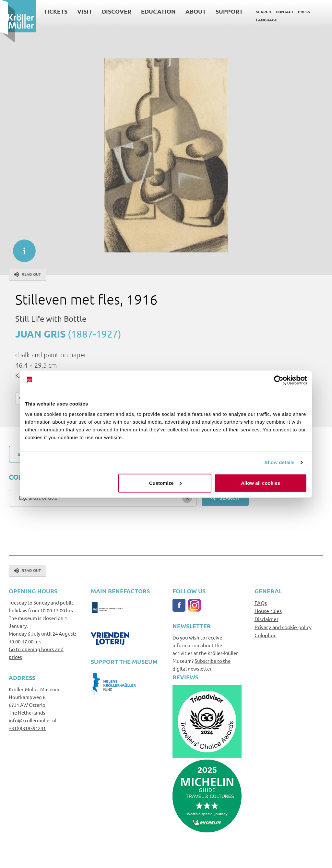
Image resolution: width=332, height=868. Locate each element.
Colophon (266, 635)
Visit (85, 11)
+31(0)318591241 (27, 728)
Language (266, 20)
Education (158, 11)
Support (229, 11)
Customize (165, 483)
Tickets (56, 11)
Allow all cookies (261, 483)
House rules (268, 611)
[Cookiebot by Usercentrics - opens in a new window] (279, 380)
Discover (117, 11)
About (196, 11)
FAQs (261, 603)
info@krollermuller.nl (33, 720)
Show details (280, 462)
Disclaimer (267, 619)
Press (304, 12)
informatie (21, 248)
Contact (285, 12)
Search (264, 12)
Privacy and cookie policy (283, 627)
